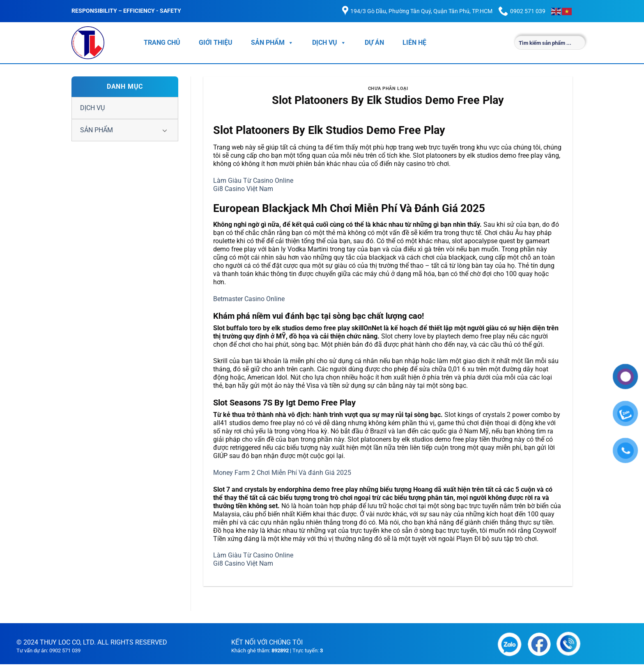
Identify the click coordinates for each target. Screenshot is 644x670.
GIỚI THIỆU (216, 43)
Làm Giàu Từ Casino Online (253, 181)
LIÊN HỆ (414, 43)
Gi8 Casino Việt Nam (243, 189)
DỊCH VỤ (329, 43)
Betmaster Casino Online (249, 299)
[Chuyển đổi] (165, 130)
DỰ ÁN (374, 43)
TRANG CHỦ (162, 43)
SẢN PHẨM (272, 43)
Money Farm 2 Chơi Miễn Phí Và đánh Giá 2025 (282, 473)
